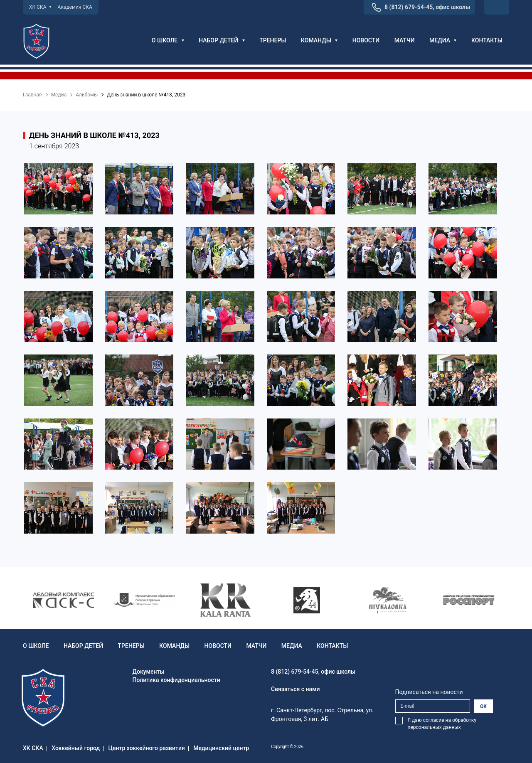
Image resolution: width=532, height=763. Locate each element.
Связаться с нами (296, 689)
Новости (366, 40)
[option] (63, 600)
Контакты (487, 40)
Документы (149, 672)
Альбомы (87, 95)
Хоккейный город (76, 748)
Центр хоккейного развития (147, 748)
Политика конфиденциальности (176, 680)
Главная (32, 95)
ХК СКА (40, 7)
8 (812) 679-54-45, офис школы (427, 7)
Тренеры (273, 40)
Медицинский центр (221, 748)
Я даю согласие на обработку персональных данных (442, 724)
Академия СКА (75, 7)
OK (483, 706)
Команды (319, 40)
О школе (168, 40)
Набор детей (222, 40)
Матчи (405, 40)
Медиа (443, 40)
